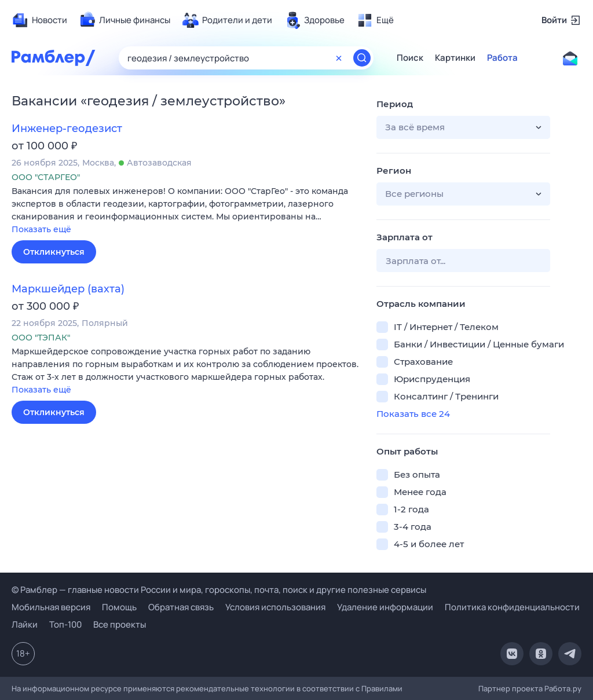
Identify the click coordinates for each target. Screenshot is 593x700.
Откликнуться (54, 252)
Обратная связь (181, 607)
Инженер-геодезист (67, 129)
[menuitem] (39, 20)
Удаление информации (385, 607)
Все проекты (120, 624)
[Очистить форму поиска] (339, 58)
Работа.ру (563, 688)
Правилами (382, 688)
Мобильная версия (51, 607)
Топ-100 (65, 624)
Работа (502, 58)
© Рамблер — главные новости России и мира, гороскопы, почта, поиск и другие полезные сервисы (219, 590)
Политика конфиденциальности (512, 607)
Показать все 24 (413, 414)
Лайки (25, 624)
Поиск (410, 58)
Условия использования (275, 607)
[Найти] (362, 58)
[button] (185, 211)
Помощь (119, 607)
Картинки (455, 58)
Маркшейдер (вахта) (68, 289)
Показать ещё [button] (41, 229)
